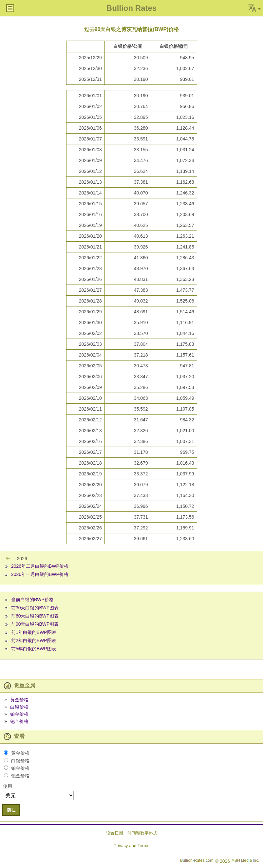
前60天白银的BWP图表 (35, 616)
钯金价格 (19, 721)
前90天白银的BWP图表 (35, 624)
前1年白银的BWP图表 (34, 632)
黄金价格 (19, 700)
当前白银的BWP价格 (32, 600)
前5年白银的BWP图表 (34, 649)
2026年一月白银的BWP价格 (40, 574)
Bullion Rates (131, 8)
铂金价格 (19, 714)
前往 (11, 810)
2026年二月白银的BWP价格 (40, 566)
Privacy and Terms (131, 846)
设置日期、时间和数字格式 (132, 833)
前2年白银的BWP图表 (34, 640)
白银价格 (19, 707)
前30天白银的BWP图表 (35, 608)
